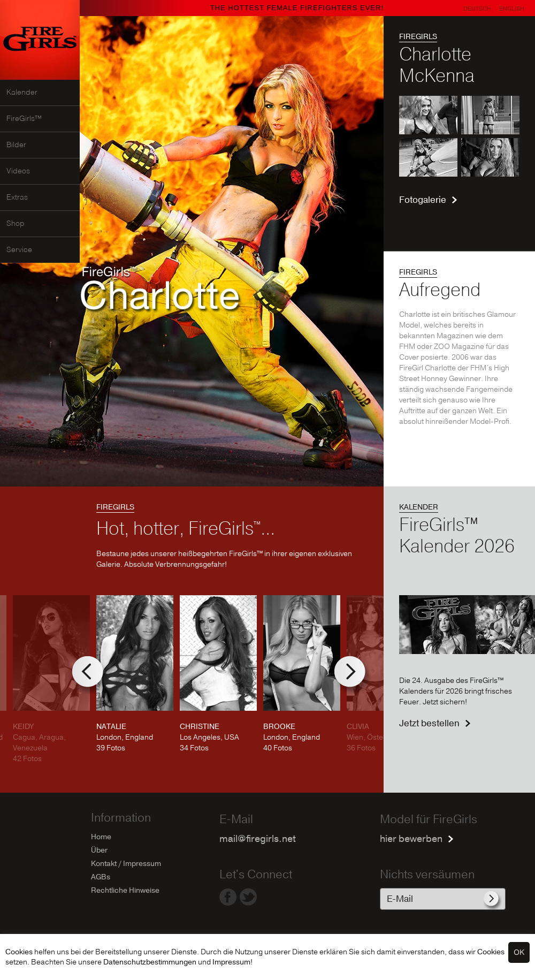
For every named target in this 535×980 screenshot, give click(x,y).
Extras (17, 197)
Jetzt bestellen (429, 723)
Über (99, 850)
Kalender (22, 93)
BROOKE (279, 727)
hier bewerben (411, 839)
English (512, 9)
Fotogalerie (423, 200)
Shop (16, 224)
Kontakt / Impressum (126, 864)
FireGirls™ (24, 119)
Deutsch (477, 9)
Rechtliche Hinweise (125, 890)
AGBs (101, 877)
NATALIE (111, 727)
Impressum (231, 962)
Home (101, 837)
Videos (18, 171)
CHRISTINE (200, 727)
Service (19, 250)
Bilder (16, 145)
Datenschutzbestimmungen (150, 962)
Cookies (19, 952)
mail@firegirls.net (258, 839)
